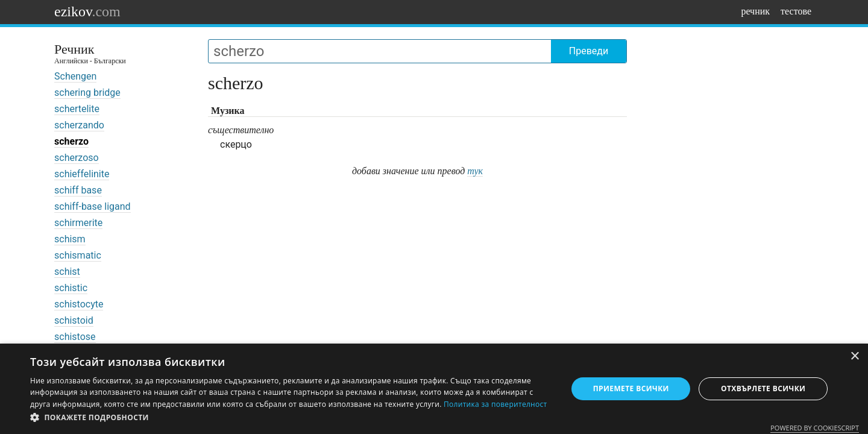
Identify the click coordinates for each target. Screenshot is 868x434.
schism (70, 239)
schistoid (74, 320)
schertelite (77, 109)
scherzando (79, 125)
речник (755, 11)
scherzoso (77, 158)
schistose (75, 337)
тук (475, 171)
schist (67, 272)
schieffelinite (82, 174)
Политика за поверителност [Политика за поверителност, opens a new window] (495, 404)
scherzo (71, 141)
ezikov (87, 11)
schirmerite (78, 223)
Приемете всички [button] (631, 388)
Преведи (589, 51)
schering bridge (87, 93)
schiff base (78, 190)
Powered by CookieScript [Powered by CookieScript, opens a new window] (815, 428)
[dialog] (434, 389)
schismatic (78, 255)
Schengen (75, 76)
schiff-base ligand (93, 206)
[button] (291, 418)
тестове (796, 11)
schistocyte (79, 304)
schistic (71, 288)
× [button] (854, 357)
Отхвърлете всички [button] (763, 388)
